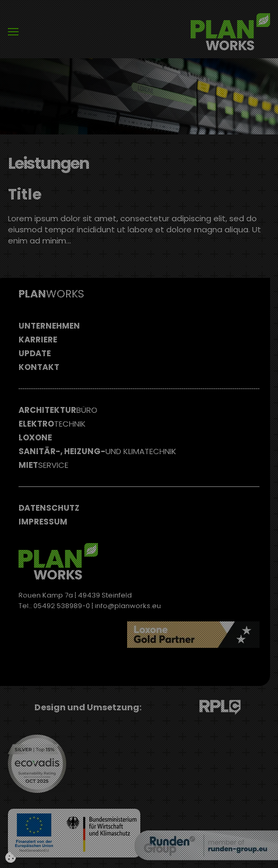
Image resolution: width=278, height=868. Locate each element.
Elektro (52, 424)
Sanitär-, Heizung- (97, 451)
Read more (217, 667)
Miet (43, 465)
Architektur (58, 410)
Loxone (35, 437)
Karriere (38, 340)
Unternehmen (49, 326)
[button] (13, 32)
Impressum (43, 522)
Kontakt (39, 367)
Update (35, 353)
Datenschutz (49, 508)
